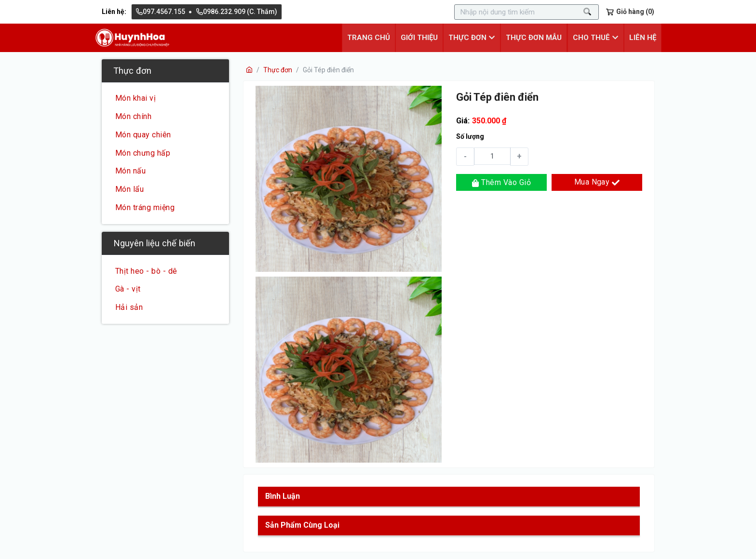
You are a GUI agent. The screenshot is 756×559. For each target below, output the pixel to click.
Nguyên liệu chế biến (154, 243)
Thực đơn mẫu (537, 38)
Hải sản (129, 307)
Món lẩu (129, 189)
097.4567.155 (161, 12)
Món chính (133, 116)
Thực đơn (132, 70)
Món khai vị (135, 98)
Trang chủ (374, 38)
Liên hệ (643, 38)
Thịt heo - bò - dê (146, 271)
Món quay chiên (143, 135)
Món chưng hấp (143, 153)
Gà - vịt (128, 289)
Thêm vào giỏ (501, 182)
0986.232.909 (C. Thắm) (237, 12)
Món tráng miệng (145, 207)
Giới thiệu (424, 38)
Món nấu (130, 171)
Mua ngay (597, 182)
